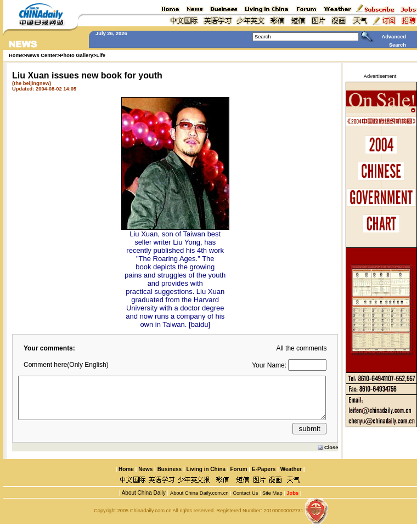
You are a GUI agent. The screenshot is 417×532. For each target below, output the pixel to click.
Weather (290, 477)
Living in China (206, 477)
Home (126, 477)
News (145, 477)
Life (101, 55)
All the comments (301, 348)
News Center (41, 55)
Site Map (272, 501)
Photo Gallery (77, 55)
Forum (239, 477)
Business (170, 477)
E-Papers (264, 477)
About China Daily (143, 501)
